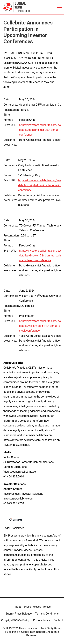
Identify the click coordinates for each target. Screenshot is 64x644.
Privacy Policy (42, 620)
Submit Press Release (19, 614)
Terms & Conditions (47, 614)
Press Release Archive (37, 607)
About (17, 607)
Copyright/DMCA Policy (15, 620)
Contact (58, 620)
